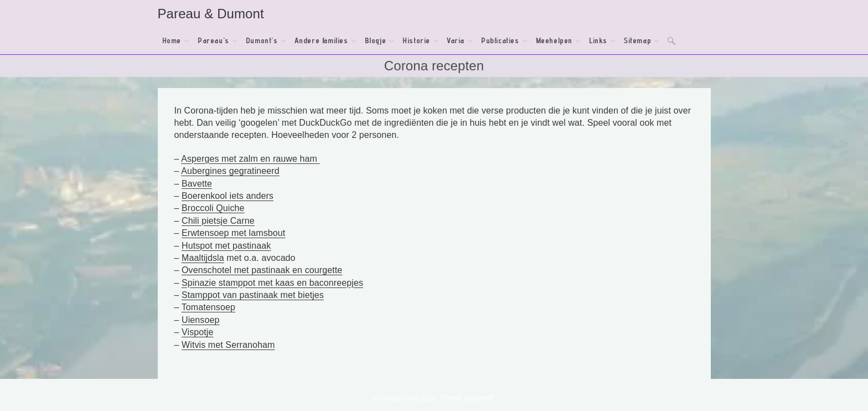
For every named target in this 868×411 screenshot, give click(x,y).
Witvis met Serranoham (228, 345)
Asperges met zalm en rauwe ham (250, 159)
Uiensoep (200, 320)
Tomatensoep (208, 307)
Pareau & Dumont (211, 14)
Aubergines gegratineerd (230, 171)
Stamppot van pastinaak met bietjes (253, 295)
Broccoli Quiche (213, 208)
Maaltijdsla (203, 258)
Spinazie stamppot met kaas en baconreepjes (272, 283)
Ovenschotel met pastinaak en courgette (262, 270)
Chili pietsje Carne (218, 221)
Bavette (197, 184)
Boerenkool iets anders (228, 196)
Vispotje (197, 332)
